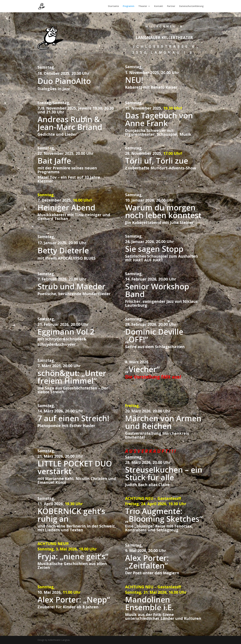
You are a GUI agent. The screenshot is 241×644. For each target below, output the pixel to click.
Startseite (113, 6)
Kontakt (159, 6)
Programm (129, 6)
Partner (171, 6)
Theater (143, 6)
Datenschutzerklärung (191, 6)
